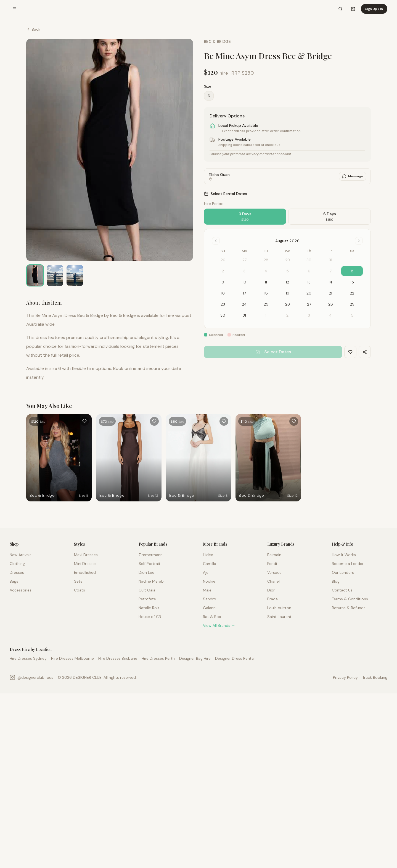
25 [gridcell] (266, 304)
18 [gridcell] (266, 293)
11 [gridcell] (266, 282)
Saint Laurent (279, 617)
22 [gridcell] (352, 293)
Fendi (272, 564)
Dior (271, 590)
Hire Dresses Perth (158, 658)
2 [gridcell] (287, 315)
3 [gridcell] (309, 315)
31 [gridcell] (244, 315)
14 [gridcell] (330, 282)
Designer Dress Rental (235, 658)
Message (353, 176)
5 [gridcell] (352, 315)
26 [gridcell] (288, 304)
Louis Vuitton (279, 608)
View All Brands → (219, 625)
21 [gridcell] (330, 293)
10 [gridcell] (244, 282)
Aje (206, 572)
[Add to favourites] (84, 421)
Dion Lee (146, 572)
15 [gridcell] (352, 282)
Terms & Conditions (350, 599)
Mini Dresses (85, 564)
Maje (207, 590)
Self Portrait (149, 564)
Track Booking (375, 677)
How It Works (344, 555)
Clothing (17, 564)
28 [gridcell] (331, 304)
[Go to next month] (359, 241)
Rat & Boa (212, 617)
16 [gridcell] (223, 293)
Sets (78, 581)
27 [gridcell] (309, 304)
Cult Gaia (147, 590)
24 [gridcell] (244, 304)
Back (33, 29)
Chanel (273, 581)
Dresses (17, 572)
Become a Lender (348, 564)
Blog (336, 581)
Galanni (210, 608)
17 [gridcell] (244, 293)
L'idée (208, 555)
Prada (272, 599)
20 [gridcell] (309, 293)
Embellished (85, 572)
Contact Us (342, 590)
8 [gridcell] (352, 271)
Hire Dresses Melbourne (72, 658)
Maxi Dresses (86, 555)
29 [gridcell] (352, 304)
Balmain (274, 555)
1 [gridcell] (266, 315)
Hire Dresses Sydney (28, 658)
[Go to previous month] (216, 241)
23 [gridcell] (223, 304)
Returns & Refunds (349, 608)
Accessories (21, 590)
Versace (274, 572)
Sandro (210, 599)
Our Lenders (343, 572)
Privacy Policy (345, 677)
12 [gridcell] (287, 282)
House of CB (150, 617)
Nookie (209, 581)
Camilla (210, 564)
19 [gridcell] (288, 293)
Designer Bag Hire (195, 658)
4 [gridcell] (330, 315)
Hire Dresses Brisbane (118, 658)
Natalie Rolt (149, 608)
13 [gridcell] (309, 282)
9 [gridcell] (223, 282)
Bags (14, 581)
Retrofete (147, 599)
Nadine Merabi (152, 581)
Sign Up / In (374, 9)
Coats (80, 590)
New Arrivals (21, 555)
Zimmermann (151, 555)
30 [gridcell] (223, 315)
